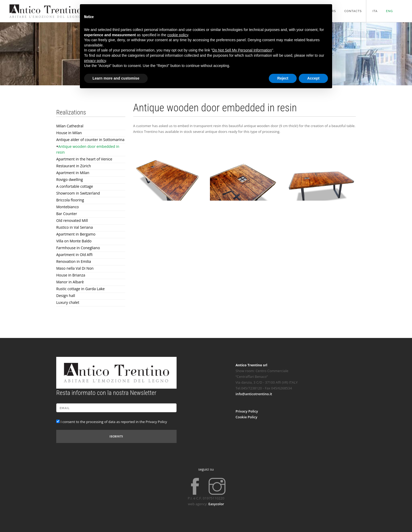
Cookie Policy (247, 417)
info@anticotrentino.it (254, 394)
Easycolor (216, 504)
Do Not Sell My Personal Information (242, 50)
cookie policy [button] (178, 35)
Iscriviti (116, 437)
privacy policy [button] (95, 61)
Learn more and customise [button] (116, 78)
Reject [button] (283, 78)
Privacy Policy (247, 411)
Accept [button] (313, 78)
